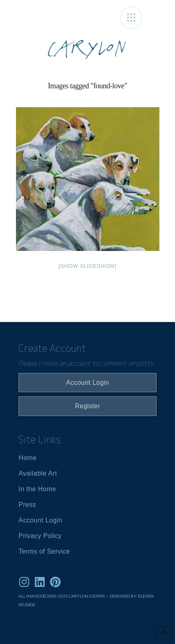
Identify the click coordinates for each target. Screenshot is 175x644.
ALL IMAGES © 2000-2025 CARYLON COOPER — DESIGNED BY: (78, 596)
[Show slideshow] (87, 266)
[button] (131, 18)
